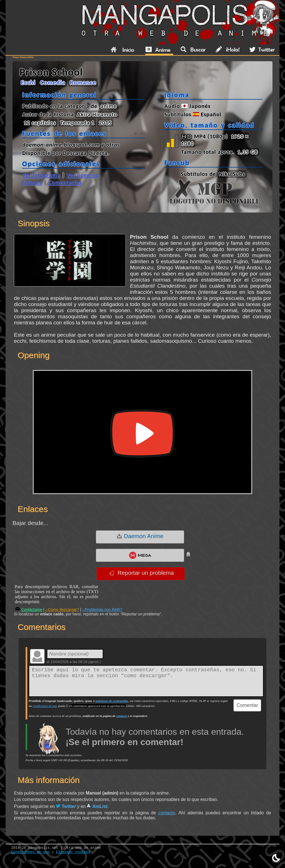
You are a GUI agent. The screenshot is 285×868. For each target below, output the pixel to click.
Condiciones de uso (30, 852)
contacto (121, 716)
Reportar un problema (141, 573)
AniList (97, 806)
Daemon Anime (140, 536)
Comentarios (65, 182)
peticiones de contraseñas (112, 701)
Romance (83, 82)
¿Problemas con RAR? (102, 610)
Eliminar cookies (73, 852)
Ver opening (83, 175)
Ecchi (28, 82)
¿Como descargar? (62, 610)
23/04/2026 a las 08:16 (69, 662)
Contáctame (29, 610)
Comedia (53, 82)
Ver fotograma (41, 175)
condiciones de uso (45, 706)
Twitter (66, 806)
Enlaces (32, 182)
